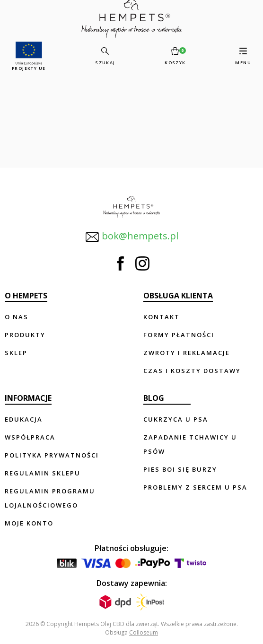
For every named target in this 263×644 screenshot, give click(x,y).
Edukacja (24, 419)
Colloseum (144, 632)
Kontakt (162, 317)
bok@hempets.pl (132, 237)
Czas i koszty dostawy (192, 371)
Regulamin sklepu (43, 473)
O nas (17, 317)
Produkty (25, 335)
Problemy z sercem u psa (195, 487)
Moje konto (29, 523)
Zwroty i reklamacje (187, 353)
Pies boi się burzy (180, 469)
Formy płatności (179, 335)
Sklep (16, 353)
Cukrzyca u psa (176, 419)
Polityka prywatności (52, 455)
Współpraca (30, 437)
